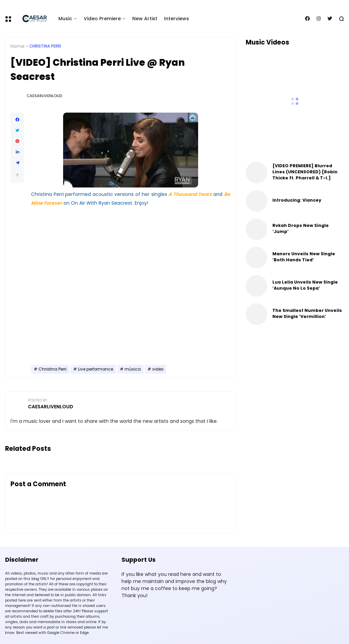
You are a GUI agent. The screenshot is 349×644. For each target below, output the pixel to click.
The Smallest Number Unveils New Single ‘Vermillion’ (307, 313)
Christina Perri (45, 46)
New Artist (145, 19)
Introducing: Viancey (297, 200)
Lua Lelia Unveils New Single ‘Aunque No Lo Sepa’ (305, 285)
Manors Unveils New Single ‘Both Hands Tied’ (304, 257)
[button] (17, 175)
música (133, 369)
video (158, 369)
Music (65, 19)
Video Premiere (102, 19)
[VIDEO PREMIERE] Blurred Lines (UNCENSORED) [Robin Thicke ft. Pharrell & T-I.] (305, 172)
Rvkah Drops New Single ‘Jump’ (301, 228)
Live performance (96, 369)
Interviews (177, 19)
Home (18, 46)
